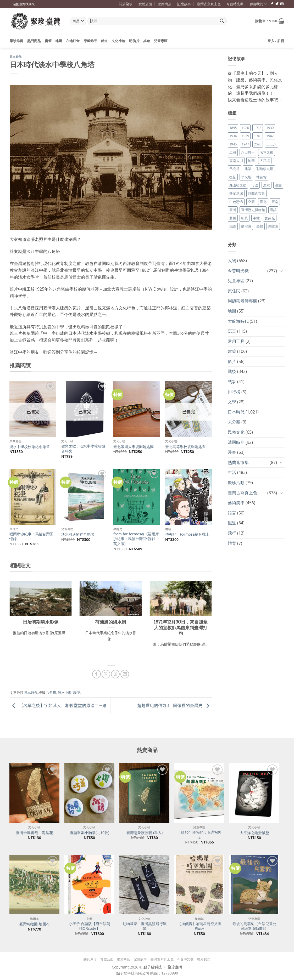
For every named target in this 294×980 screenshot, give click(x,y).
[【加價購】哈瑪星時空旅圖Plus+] (199, 885)
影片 (232, 361)
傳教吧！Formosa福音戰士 (187, 534)
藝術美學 (236, 503)
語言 (232, 513)
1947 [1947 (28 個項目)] (245, 144)
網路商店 (165, 4)
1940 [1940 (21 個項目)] (258, 136)
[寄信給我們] (282, 4)
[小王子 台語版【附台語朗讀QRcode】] (89, 885)
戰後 (232, 371)
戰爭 (232, 382)
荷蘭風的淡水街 (111, 622)
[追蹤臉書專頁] (272, 4)
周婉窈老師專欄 (242, 301)
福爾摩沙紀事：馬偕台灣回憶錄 (31, 537)
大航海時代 (238, 321)
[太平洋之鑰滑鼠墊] (254, 793)
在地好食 (73, 41)
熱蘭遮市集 (238, 462)
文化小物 (118, 41)
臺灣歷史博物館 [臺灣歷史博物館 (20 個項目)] (253, 210)
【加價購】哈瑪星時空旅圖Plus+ (199, 926)
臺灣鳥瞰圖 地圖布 (35, 924)
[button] (270, 21)
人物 (232, 260)
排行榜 (234, 392)
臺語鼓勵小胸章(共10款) (90, 833)
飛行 (232, 533)
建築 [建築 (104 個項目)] (248, 169)
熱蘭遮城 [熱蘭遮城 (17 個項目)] (236, 193)
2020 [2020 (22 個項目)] (258, 144)
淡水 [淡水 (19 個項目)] (267, 185)
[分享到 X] (106, 674)
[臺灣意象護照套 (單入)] (144, 793)
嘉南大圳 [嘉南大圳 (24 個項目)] (236, 161)
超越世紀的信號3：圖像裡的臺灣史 (174, 706)
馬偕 (76, 693)
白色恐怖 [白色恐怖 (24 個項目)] (236, 202)
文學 (232, 402)
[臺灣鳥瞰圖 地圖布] (34, 885)
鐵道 (105, 41)
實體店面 (145, 4)
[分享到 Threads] (115, 674)
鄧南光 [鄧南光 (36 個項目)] (270, 218)
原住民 (234, 291)
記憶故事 (184, 4)
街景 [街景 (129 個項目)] (245, 218)
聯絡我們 (258, 4)
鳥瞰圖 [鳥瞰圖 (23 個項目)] (273, 226)
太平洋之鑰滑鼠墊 (254, 833)
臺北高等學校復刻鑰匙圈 (185, 447)
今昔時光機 (235, 4)
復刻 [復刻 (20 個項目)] (233, 177)
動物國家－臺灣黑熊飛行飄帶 (145, 926)
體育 (232, 543)
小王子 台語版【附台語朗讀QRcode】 (90, 926)
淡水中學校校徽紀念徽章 (30, 447)
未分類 (234, 422)
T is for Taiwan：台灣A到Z (199, 835)
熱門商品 (34, 41)
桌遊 (147, 41)
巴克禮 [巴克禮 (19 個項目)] (234, 169)
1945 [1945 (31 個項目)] (233, 144)
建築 (232, 351)
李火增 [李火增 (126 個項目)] (246, 177)
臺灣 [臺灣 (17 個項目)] (233, 210)
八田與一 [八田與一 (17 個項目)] (248, 152)
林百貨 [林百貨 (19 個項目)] (261, 177)
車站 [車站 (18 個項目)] (256, 218)
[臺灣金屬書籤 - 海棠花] (34, 793)
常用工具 (236, 341)
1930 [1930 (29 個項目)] (270, 128)
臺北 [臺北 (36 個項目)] (263, 202)
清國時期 (236, 442)
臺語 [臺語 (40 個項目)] (273, 210)
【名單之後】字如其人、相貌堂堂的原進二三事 (58, 706)
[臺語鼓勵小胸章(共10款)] (89, 793)
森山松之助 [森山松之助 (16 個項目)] (238, 185)
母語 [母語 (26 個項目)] (255, 185)
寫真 (232, 331)
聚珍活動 (236, 483)
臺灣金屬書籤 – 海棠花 (34, 833)
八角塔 (51, 693)
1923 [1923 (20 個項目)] (258, 128)
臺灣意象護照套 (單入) (145, 833)
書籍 (48, 41)
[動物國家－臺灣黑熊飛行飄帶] (144, 885)
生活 (232, 472)
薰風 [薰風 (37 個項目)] (233, 218)
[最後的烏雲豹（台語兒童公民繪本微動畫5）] (254, 885)
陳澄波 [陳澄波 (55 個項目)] (246, 226)
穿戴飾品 (90, 41)
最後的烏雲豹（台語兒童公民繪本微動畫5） (254, 926)
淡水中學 (65, 693)
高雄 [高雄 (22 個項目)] (260, 226)
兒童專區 (161, 41)
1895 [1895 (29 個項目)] (233, 128)
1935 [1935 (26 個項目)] (245, 136)
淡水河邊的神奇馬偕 (78, 534)
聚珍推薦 (17, 41)
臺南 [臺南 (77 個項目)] (275, 202)
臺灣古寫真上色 (209, 4)
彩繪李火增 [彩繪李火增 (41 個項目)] (265, 169)
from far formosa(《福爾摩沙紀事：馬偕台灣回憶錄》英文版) (136, 539)
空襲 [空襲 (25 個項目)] (251, 202)
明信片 (134, 41)
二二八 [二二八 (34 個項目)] (271, 144)
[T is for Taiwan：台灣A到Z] (199, 793)
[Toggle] (281, 271)
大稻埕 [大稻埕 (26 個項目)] (265, 161)
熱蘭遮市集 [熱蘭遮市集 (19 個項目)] (256, 193)
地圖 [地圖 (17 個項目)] (251, 161)
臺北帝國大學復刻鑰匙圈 (134, 447)
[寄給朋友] (125, 674)
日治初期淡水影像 (41, 622)
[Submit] (222, 21)
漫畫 (232, 452)
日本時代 (16, 57)
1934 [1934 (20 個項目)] (233, 136)
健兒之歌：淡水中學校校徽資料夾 (83, 449)
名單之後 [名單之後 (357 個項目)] (267, 152)
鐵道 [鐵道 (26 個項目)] (233, 226)
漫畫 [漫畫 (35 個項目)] (278, 185)
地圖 (59, 41)
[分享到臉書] (96, 674)
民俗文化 (236, 432)
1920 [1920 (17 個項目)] (245, 128)
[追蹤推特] (277, 4)
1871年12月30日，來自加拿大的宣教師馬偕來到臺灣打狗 (181, 628)
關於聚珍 (126, 4)
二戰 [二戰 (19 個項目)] (233, 152)
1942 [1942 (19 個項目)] (270, 136)
